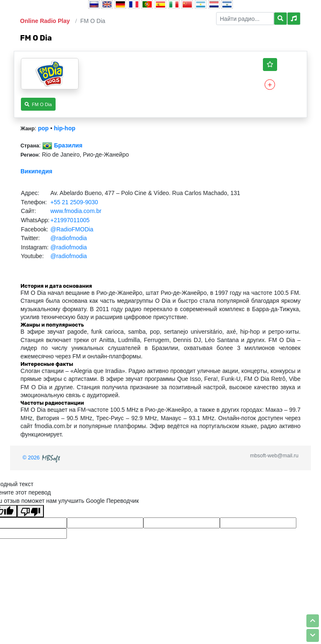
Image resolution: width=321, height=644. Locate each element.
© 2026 (42, 458)
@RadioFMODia (72, 229)
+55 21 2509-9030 (74, 202)
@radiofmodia (68, 238)
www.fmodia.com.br (76, 211)
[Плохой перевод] (31, 511)
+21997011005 (70, 220)
